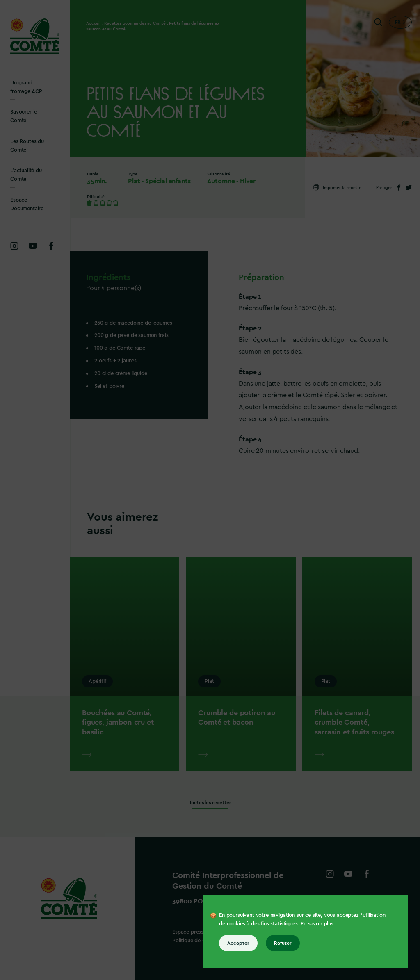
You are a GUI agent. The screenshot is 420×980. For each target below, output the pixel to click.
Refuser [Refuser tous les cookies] (283, 943)
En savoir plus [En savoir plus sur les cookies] (317, 924)
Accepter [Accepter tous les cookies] (238, 943)
